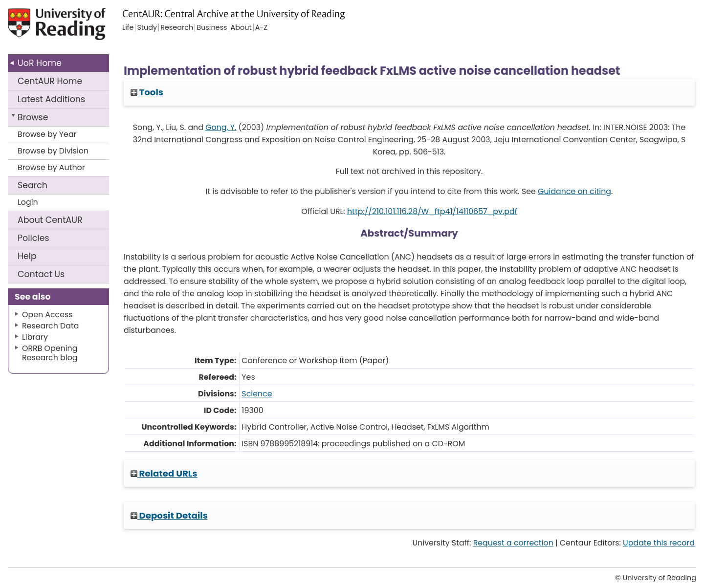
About (50, 220)
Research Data (50, 326)
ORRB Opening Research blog (50, 353)
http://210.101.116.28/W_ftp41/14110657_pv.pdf (432, 211)
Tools (147, 92)
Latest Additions (51, 99)
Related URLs (164, 473)
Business (212, 28)
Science (257, 394)
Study (147, 28)
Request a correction (513, 543)
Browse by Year (47, 134)
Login (28, 202)
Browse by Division (53, 151)
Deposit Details (169, 515)
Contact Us (41, 274)
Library (35, 337)
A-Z (261, 28)
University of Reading (78, 28)
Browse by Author (51, 167)
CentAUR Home (50, 81)
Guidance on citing (574, 191)
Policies (33, 238)
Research (177, 28)
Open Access (47, 315)
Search (33, 185)
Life (128, 28)
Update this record (659, 543)
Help (27, 256)
